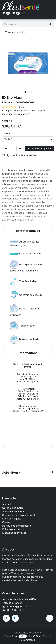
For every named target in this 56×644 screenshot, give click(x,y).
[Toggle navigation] (25, 13)
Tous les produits (14, 32)
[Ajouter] (20, 148)
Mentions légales (12, 519)
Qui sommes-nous (13, 508)
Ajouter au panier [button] (39, 148)
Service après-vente (14, 511)
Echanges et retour (13, 529)
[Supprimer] (6, 148)
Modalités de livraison (14, 533)
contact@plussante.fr (19, 606)
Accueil (6, 504)
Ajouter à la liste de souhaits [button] (20, 155)
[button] (5, 91)
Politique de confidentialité (17, 526)
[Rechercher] (50, 24)
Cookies (7, 522)
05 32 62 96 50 (16, 610)
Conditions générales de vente (20, 515)
